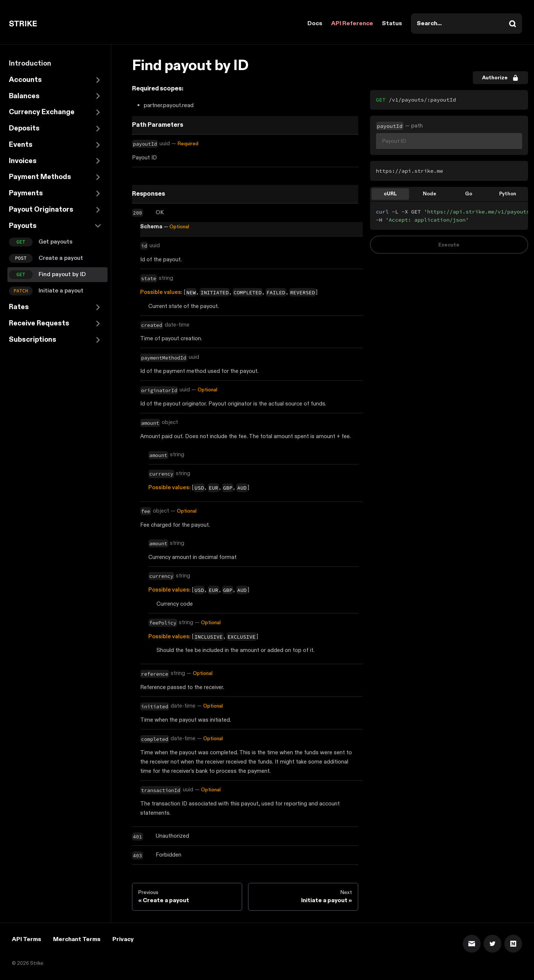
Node (429, 194)
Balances (24, 96)
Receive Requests (39, 323)
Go (469, 194)
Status (392, 24)
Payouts (23, 226)
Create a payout (61, 258)
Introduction (30, 64)
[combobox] (467, 24)
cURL (390, 194)
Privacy (123, 939)
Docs (315, 24)
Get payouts (55, 242)
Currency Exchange (42, 112)
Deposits (24, 128)
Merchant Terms (77, 939)
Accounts (25, 80)
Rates (19, 307)
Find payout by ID (62, 274)
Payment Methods (40, 177)
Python (508, 194)
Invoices (23, 161)
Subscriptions (33, 340)
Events (21, 145)
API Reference (352, 24)
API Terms (27, 939)
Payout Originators (41, 210)
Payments (26, 193)
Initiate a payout (61, 291)
